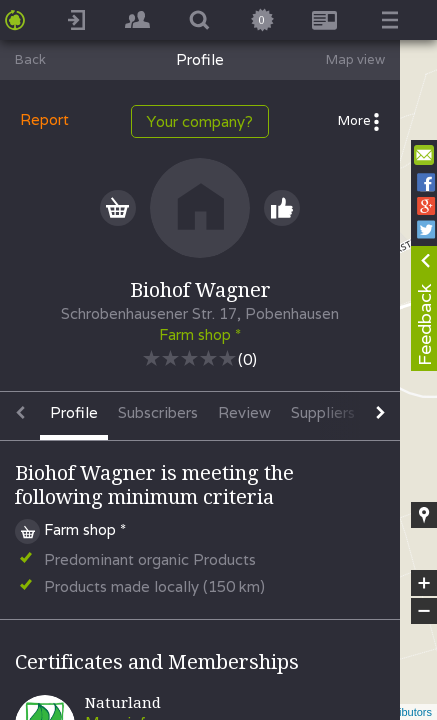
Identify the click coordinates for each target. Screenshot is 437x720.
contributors (403, 712)
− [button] (424, 611)
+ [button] (424, 583)
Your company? (200, 121)
